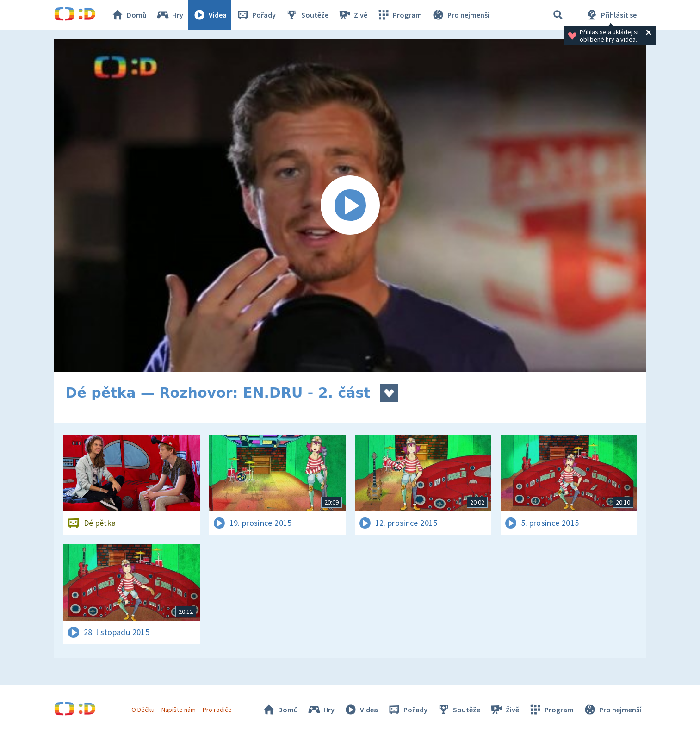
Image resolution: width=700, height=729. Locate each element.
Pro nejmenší (460, 15)
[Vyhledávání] (558, 15)
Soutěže (307, 15)
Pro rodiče (217, 710)
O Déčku (143, 710)
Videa (210, 15)
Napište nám (179, 710)
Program (399, 15)
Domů (129, 15)
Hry (170, 15)
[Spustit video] (350, 206)
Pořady (256, 15)
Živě (353, 15)
